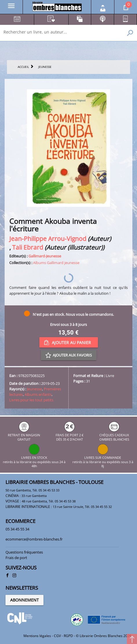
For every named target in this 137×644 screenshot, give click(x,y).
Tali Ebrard (28, 247)
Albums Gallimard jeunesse (56, 263)
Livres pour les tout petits (31, 400)
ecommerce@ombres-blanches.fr (34, 539)
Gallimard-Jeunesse (45, 256)
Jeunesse (34, 389)
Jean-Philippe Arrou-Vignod (48, 239)
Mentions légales (37, 636)
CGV (57, 636)
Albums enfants (38, 394)
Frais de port (16, 558)
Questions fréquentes (24, 552)
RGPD (68, 636)
